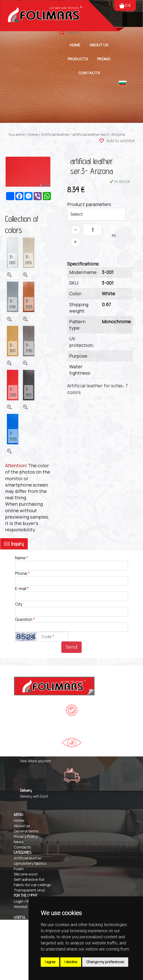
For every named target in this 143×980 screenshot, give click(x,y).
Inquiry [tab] (14, 544)
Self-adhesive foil (29, 879)
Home (75, 45)
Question (24, 619)
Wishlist (21, 907)
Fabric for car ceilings (32, 885)
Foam (19, 869)
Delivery (21, 928)
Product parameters (89, 204)
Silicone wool (26, 874)
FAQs (18, 923)
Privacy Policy (26, 836)
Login (19, 901)
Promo (104, 59)
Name (21, 558)
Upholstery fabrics (30, 863)
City (19, 604)
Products (78, 59)
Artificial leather (55, 134)
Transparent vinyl (29, 890)
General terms (26, 831)
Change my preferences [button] (105, 962)
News (19, 842)
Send (71, 647)
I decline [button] (71, 962)
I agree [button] (50, 962)
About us (99, 45)
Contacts (89, 73)
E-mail (21, 589)
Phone (21, 573)
